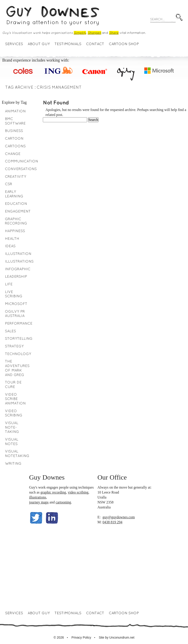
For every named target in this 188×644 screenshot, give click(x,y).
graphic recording (53, 492)
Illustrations (19, 261)
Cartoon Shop (124, 44)
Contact (95, 44)
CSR (9, 184)
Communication (22, 161)
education (16, 203)
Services (14, 44)
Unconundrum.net (122, 637)
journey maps (39, 502)
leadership (16, 276)
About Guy (39, 44)
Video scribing (14, 413)
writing (13, 463)
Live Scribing (14, 294)
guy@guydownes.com (119, 517)
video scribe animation (15, 399)
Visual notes (12, 441)
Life (9, 284)
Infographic (18, 269)
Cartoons (15, 146)
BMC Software (15, 121)
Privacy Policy (81, 637)
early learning (14, 194)
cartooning (63, 502)
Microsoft (16, 304)
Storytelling (19, 338)
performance (19, 323)
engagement (18, 211)
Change (13, 154)
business (14, 131)
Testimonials (68, 44)
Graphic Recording (16, 221)
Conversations (21, 169)
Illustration (18, 254)
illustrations (38, 497)
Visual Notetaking (17, 453)
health (12, 238)
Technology (18, 354)
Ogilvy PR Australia (15, 314)
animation (15, 111)
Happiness (15, 231)
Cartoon (14, 138)
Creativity (16, 176)
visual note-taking (12, 427)
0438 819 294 (112, 522)
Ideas (10, 246)
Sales (10, 331)
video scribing (78, 492)
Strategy (14, 346)
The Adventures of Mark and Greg (17, 368)
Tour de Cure (13, 384)
